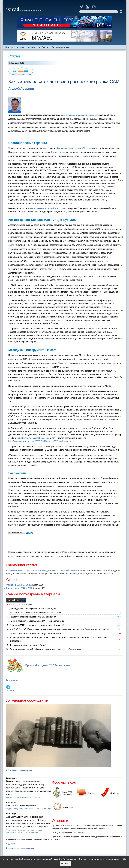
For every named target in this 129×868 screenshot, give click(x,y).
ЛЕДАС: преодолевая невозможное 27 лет (23, 809)
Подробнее (11, 844)
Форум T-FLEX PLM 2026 (19, 585)
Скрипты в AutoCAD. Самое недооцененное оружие (35, 633)
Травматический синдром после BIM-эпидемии (33, 617)
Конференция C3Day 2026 (19, 588)
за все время (25, 604)
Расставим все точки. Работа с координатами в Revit (35, 613)
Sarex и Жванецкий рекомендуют (19, 797)
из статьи (90, 167)
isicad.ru (84, 826)
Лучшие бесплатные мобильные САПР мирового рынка (37, 621)
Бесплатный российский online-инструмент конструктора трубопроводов (45, 649)
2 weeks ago (39, 797)
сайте (11, 245)
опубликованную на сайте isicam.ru (80, 115)
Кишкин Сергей (12, 778)
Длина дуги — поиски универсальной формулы (33, 608)
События (44, 47)
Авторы (32, 47)
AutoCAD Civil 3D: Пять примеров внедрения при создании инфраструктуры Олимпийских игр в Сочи (59, 629)
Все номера (12, 680)
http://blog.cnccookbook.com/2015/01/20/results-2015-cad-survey (39, 441)
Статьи (21, 47)
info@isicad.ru (82, 832)
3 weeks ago (34, 833)
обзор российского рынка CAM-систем (75, 148)
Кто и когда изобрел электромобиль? (28, 645)
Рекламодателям (60, 47)
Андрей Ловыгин (21, 88)
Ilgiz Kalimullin (11, 802)
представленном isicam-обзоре (43, 208)
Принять (65, 863)
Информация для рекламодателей (20, 848)
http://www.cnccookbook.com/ (35, 438)
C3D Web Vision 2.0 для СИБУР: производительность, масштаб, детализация (44, 570)
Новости (9, 47)
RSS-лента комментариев (19, 770)
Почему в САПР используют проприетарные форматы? (37, 625)
